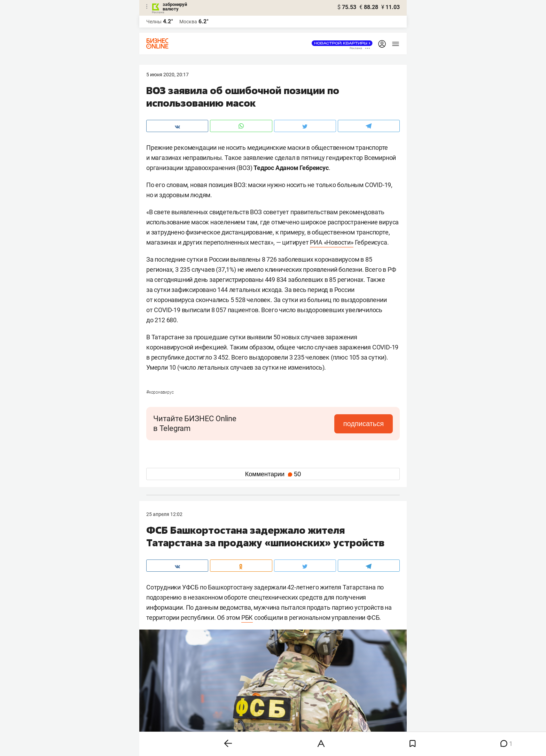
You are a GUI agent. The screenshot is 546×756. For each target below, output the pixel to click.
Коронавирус (160, 392)
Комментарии (273, 474)
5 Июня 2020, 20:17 (167, 75)
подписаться (364, 424)
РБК (247, 618)
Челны (154, 22)
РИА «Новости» (331, 242)
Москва (188, 22)
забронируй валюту (175, 7)
